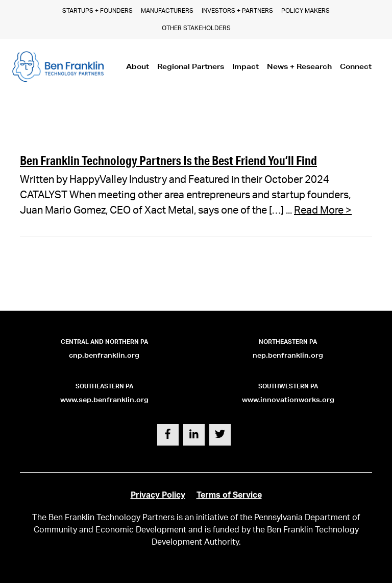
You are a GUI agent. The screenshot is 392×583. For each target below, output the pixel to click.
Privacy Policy (158, 495)
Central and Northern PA (104, 342)
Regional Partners (191, 66)
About (138, 66)
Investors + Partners (237, 11)
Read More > (323, 211)
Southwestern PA (288, 386)
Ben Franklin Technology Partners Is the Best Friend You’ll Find (168, 160)
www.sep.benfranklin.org (104, 400)
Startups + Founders (97, 11)
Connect (356, 66)
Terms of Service (229, 495)
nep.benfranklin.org (288, 355)
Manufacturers (167, 11)
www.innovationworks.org (288, 400)
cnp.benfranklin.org (104, 355)
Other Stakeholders (196, 28)
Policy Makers (305, 11)
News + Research (299, 66)
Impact (246, 66)
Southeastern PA (104, 386)
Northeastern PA (288, 342)
